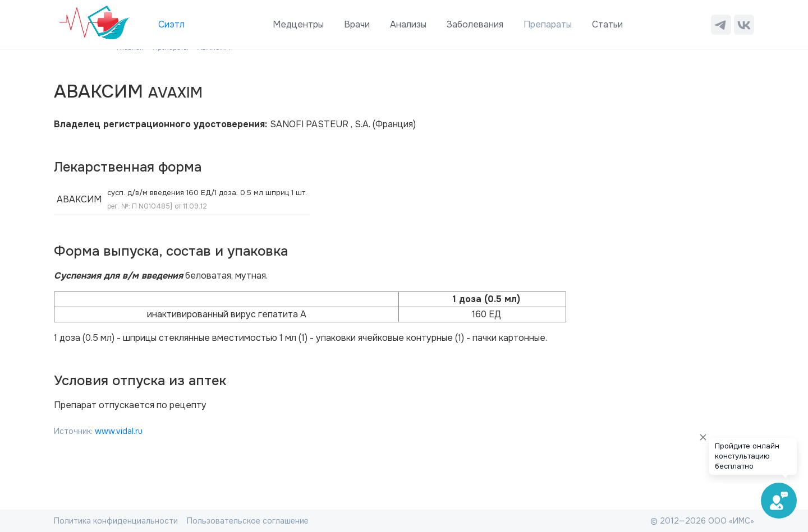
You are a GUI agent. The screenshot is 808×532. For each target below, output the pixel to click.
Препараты (548, 24)
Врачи (357, 24)
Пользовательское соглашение (248, 521)
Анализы (408, 24)
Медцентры (298, 24)
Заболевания (475, 24)
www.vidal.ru (119, 431)
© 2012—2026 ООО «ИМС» (702, 521)
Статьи (607, 24)
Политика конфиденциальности (116, 521)
